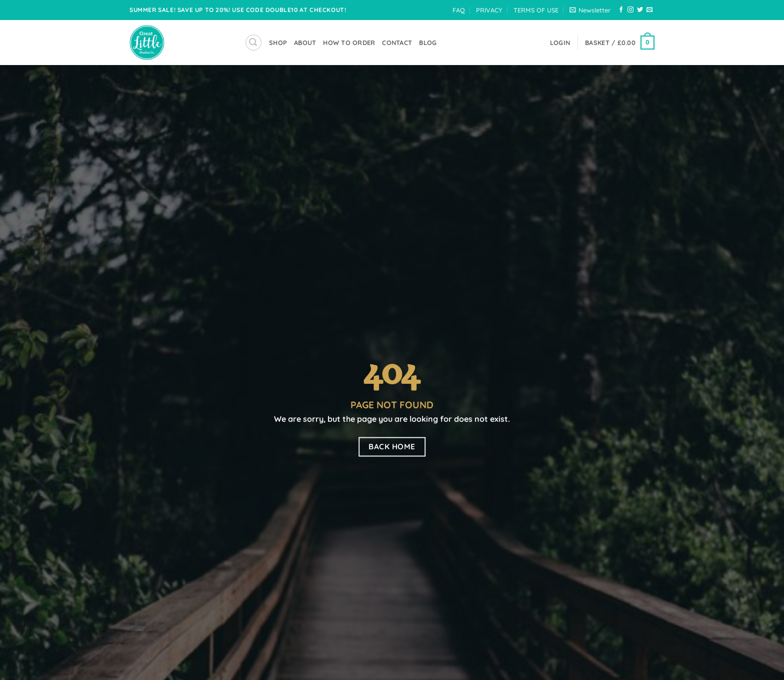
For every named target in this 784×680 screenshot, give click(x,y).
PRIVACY (489, 10)
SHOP (278, 43)
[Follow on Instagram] (630, 10)
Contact (397, 43)
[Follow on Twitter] (640, 10)
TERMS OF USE (536, 10)
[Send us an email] (649, 10)
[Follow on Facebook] (621, 10)
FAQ (459, 10)
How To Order (349, 43)
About (305, 43)
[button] (590, 10)
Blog (428, 43)
